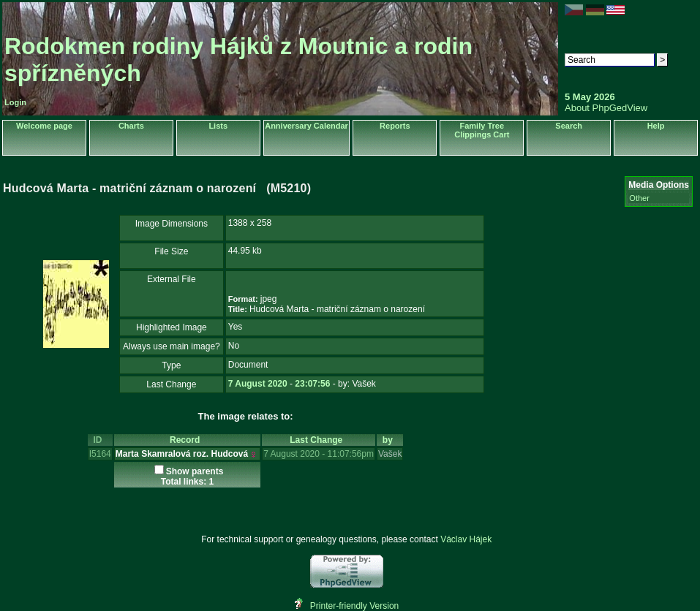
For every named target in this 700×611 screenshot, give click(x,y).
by (390, 440)
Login (15, 102)
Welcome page (44, 126)
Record (187, 440)
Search (569, 126)
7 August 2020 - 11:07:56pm (319, 454)
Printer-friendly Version (354, 606)
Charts (131, 126)
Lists (218, 126)
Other (639, 198)
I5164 (100, 454)
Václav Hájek (466, 539)
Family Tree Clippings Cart (482, 130)
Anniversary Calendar (306, 126)
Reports (395, 126)
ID (100, 440)
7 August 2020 (258, 384)
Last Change (319, 440)
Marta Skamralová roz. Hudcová (182, 454)
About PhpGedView (606, 108)
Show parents (195, 471)
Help (656, 126)
